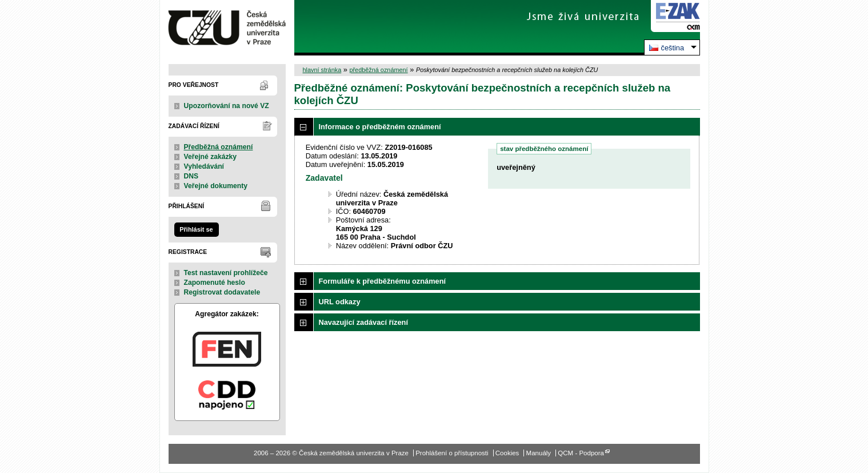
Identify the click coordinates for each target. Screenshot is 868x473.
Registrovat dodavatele (222, 292)
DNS (191, 176)
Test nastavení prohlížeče (226, 273)
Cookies (507, 453)
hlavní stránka (322, 70)
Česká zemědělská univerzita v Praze (227, 28)
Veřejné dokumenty (216, 186)
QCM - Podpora (581, 453)
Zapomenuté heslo (215, 283)
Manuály (539, 453)
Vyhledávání (204, 166)
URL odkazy (340, 302)
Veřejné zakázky (211, 157)
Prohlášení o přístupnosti (452, 453)
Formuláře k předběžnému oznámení (383, 281)
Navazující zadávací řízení (363, 322)
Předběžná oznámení (219, 147)
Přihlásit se (196, 229)
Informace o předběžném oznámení (380, 127)
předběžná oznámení (378, 70)
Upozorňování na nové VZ (227, 106)
